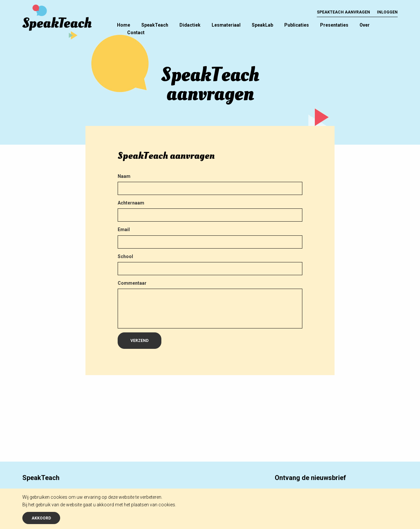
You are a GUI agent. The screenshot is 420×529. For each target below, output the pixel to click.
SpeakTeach (155, 25)
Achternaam (131, 203)
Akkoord (41, 518)
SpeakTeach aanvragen (343, 12)
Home (124, 25)
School (125, 256)
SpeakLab (262, 25)
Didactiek (190, 25)
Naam (124, 176)
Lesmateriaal (226, 25)
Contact (136, 33)
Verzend (140, 341)
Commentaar (132, 283)
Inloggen (387, 12)
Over (365, 25)
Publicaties (297, 25)
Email (124, 229)
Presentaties (334, 25)
